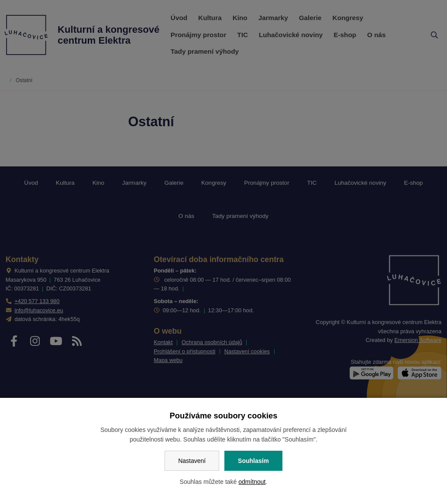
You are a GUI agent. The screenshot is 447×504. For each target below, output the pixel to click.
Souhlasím (253, 461)
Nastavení (192, 461)
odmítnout (252, 482)
